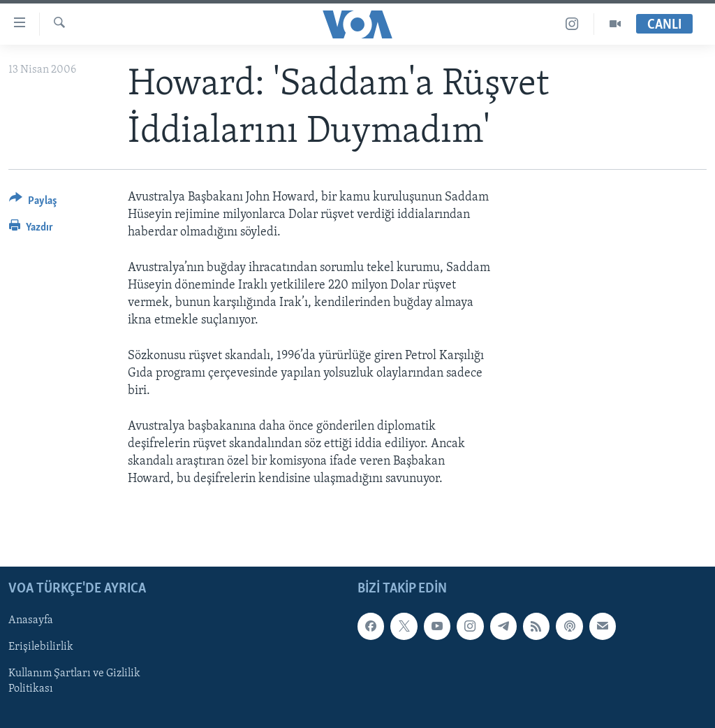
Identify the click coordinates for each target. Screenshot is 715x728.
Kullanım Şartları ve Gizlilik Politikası (74, 682)
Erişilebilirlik (41, 648)
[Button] (33, 203)
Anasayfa (31, 621)
